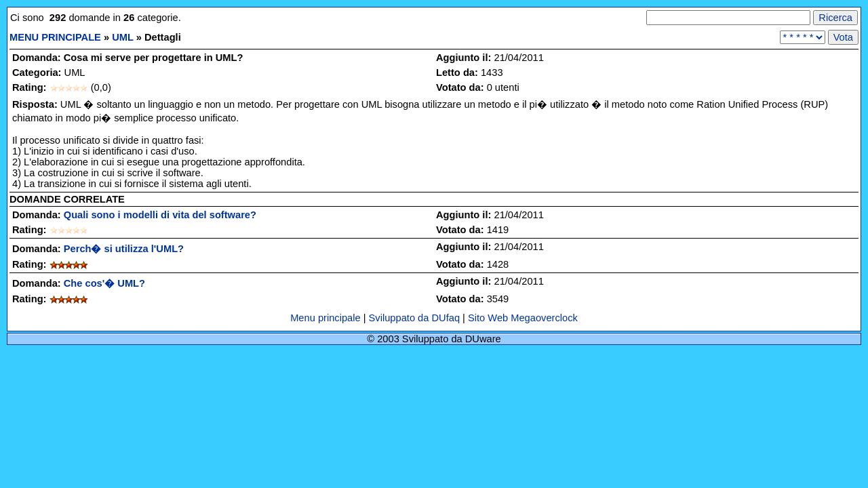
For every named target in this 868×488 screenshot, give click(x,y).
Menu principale (327, 318)
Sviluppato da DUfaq (414, 318)
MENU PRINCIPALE (55, 37)
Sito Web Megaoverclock (523, 318)
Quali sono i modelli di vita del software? (160, 215)
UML (122, 37)
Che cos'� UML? (104, 283)
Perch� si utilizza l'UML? (124, 249)
